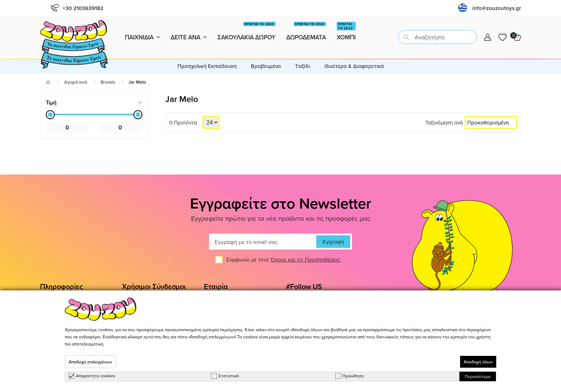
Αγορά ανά (76, 69)
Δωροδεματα (306, 28)
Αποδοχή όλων (478, 362)
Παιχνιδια (142, 31)
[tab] (94, 90)
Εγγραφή (333, 229)
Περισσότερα (478, 376)
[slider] (50, 102)
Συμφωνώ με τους (284, 247)
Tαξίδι (303, 53)
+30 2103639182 (77, 8)
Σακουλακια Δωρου (247, 28)
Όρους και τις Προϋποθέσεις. (306, 247)
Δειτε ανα (189, 31)
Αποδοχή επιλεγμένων (90, 362)
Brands (108, 69)
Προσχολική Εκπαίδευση (207, 53)
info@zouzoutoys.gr (497, 8)
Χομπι (346, 28)
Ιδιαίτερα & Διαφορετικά (354, 53)
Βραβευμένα (266, 53)
